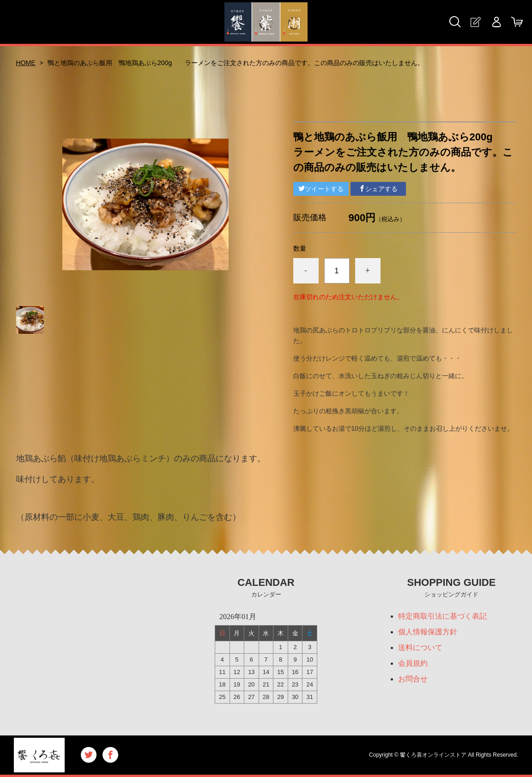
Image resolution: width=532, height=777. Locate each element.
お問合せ (413, 679)
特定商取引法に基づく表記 (442, 616)
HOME (26, 63)
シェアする (378, 189)
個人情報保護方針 (428, 632)
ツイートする (321, 189)
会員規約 (413, 663)
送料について (420, 647)
